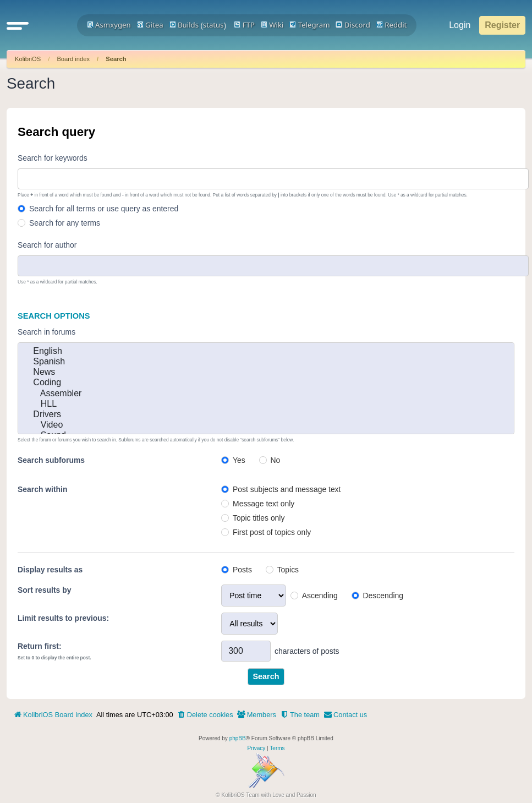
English (266, 351)
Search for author (47, 245)
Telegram (309, 25)
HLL (266, 404)
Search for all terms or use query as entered (104, 209)
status (213, 25)
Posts (242, 570)
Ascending (320, 596)
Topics (288, 570)
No (276, 460)
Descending (383, 596)
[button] (18, 25)
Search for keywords (53, 158)
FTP (244, 25)
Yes (239, 460)
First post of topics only (272, 532)
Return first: (40, 646)
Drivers (266, 415)
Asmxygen (109, 25)
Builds (184, 25)
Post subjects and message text (287, 489)
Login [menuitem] (460, 25)
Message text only (264, 504)
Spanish (266, 362)
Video (266, 425)
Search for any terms (65, 223)
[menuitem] (205, 715)
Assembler (266, 394)
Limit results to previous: (63, 618)
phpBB (238, 738)
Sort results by (44, 590)
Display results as (50, 570)
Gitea (150, 25)
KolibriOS (28, 59)
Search (116, 59)
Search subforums (51, 460)
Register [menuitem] (502, 25)
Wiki (272, 25)
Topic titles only (259, 518)
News (266, 372)
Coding (266, 383)
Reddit (392, 25)
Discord (353, 25)
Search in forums (46, 332)
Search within (42, 489)
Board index (73, 59)
